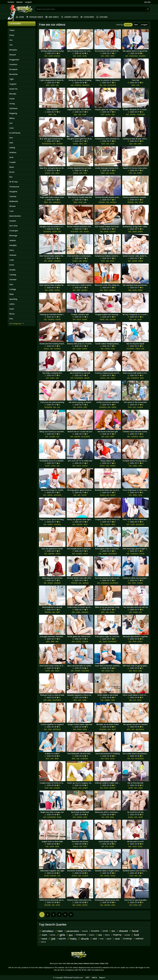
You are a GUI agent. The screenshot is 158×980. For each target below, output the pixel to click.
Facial (12, 99)
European (13, 69)
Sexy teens (79, 963)
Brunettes (14, 74)
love (113, 348)
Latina (12, 304)
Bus (11, 177)
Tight (12, 79)
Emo (11, 319)
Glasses (13, 255)
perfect (113, 202)
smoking (103, 407)
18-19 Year (14, 182)
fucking (51, 319)
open (105, 553)
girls (48, 85)
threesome (47, 144)
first (85, 173)
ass (131, 319)
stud (84, 114)
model (78, 671)
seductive (133, 56)
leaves (133, 114)
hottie (57, 290)
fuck (103, 114)
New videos (52, 17)
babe (139, 173)
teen (133, 85)
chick (107, 56)
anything (57, 495)
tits (112, 931)
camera (57, 261)
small (46, 875)
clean (58, 553)
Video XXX (104, 963)
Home (20, 17)
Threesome (14, 187)
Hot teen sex (68, 963)
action (86, 231)
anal (53, 85)
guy (75, 114)
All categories (17, 324)
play (49, 700)
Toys (11, 211)
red (47, 378)
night (135, 466)
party (140, 641)
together (84, 758)
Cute (11, 128)
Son (11, 123)
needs (50, 495)
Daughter (13, 192)
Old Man (13, 280)
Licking (12, 148)
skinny (106, 935)
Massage (13, 236)
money (140, 583)
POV (11, 138)
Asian (12, 309)
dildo (135, 495)
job (52, 939)
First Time (13, 226)
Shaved (13, 55)
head (102, 319)
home (142, 553)
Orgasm (13, 84)
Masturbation (15, 216)
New (136, 25)
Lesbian (13, 240)
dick (81, 144)
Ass (11, 40)
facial (134, 931)
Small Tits (13, 89)
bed (85, 407)
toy (105, 85)
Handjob (13, 245)
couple (113, 231)
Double (12, 270)
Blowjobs (13, 50)
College (13, 289)
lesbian (53, 875)
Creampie (14, 231)
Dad (11, 143)
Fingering (13, 113)
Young (12, 104)
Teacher (13, 196)
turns (141, 436)
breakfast (79, 378)
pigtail (108, 939)
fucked (59, 144)
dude (106, 231)
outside (126, 935)
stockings (126, 939)
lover (85, 56)
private (57, 56)
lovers (85, 348)
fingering (116, 935)
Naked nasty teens (91, 963)
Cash (12, 260)
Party (12, 250)
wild (78, 290)
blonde (102, 202)
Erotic (12, 265)
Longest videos (69, 17)
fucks (112, 173)
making (78, 85)
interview (85, 671)
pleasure (57, 202)
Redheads (14, 201)
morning (57, 524)
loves (112, 612)
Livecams (102, 17)
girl (79, 495)
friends (85, 641)
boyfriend (112, 85)
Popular (128, 25)
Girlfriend (13, 108)
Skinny (12, 118)
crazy (52, 378)
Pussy (12, 35)
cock (141, 202)
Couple (12, 162)
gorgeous (140, 524)
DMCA (94, 978)
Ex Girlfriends (15, 133)
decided (86, 85)
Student (13, 221)
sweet (135, 261)
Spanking (13, 299)
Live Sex (147, 2)
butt (85, 846)
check (107, 348)
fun (112, 671)
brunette (47, 231)
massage (141, 114)
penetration (72, 931)
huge (59, 817)
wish (112, 436)
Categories (87, 17)
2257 (88, 978)
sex (46, 56)
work (79, 56)
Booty (12, 172)
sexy (140, 144)
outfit (55, 231)
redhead (138, 939)
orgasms (135, 378)
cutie (51, 56)
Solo (11, 284)
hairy (72, 939)
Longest (28, 2)
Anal (11, 157)
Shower (13, 206)
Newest (20, 2)
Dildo (12, 294)
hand (43, 939)
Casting (13, 275)
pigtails (61, 939)
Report (102, 978)
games (84, 290)
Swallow (13, 152)
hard (79, 319)
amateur (46, 931)
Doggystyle (14, 60)
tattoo (42, 942)
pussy (108, 114)
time (112, 56)
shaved (122, 931)
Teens (12, 30)
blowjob (103, 729)
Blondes (13, 94)
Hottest (11, 2)
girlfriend (57, 729)
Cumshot (13, 64)
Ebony (12, 314)
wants (87, 378)
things (113, 466)
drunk (83, 939)
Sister (12, 167)
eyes (85, 817)
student (142, 56)
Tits (11, 45)
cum (131, 875)
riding (138, 348)
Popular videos (35, 17)
